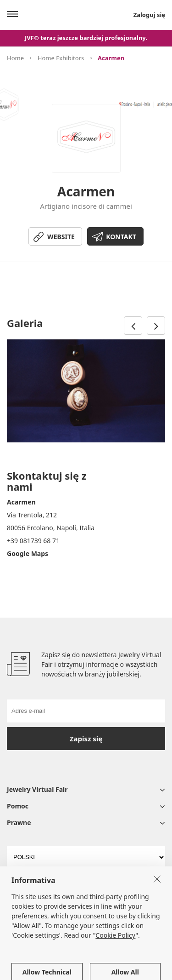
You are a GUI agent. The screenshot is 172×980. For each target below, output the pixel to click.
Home (15, 58)
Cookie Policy (115, 956)
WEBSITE (61, 237)
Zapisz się (86, 739)
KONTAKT (121, 237)
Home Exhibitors (61, 58)
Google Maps (28, 553)
